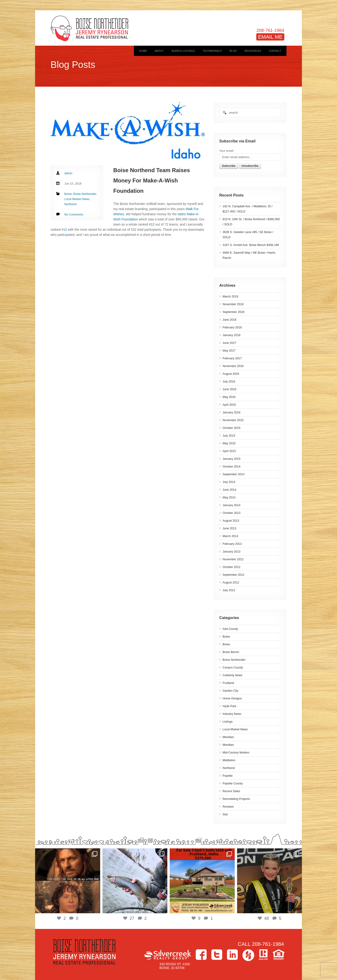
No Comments (74, 215)
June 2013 (229, 528)
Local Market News (235, 729)
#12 (152, 224)
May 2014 (229, 497)
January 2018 (231, 335)
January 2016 (231, 412)
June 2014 (229, 490)
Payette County (233, 783)
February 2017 (232, 358)
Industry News (232, 714)
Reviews (228, 807)
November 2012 (233, 559)
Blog (233, 51)
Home (143, 51)
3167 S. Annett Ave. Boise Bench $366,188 (251, 245)
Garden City (230, 691)
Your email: (227, 151)
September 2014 (233, 474)
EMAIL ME (270, 37)
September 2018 (233, 312)
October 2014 (231, 467)
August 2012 (231, 583)
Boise (226, 637)
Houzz (248, 955)
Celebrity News (233, 675)
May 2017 (229, 351)
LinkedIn (232, 955)
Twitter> (217, 955)
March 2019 (230, 297)
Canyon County (233, 668)
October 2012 (231, 567)
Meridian (228, 737)
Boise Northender (234, 660)
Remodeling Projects (236, 799)
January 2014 (231, 505)
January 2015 (231, 459)
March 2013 (230, 536)
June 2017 (229, 343)
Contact (275, 51)
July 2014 (229, 482)
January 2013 (231, 552)
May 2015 (229, 443)
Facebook (201, 955)
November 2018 (233, 304)
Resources (253, 51)
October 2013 (231, 513)
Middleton (229, 760)
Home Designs (232, 698)
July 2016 (229, 382)
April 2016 (229, 405)
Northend (229, 768)
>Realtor (264, 955)
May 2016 (229, 397)
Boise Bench (231, 652)
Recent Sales (231, 791)
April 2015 (229, 451)
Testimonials (212, 51)
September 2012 (233, 575)
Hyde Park (229, 706)
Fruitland (228, 683)
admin (68, 173)
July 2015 (229, 436)
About (159, 51)
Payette (228, 776)
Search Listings (183, 51)
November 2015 (233, 420)
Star (225, 814)
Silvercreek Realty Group (168, 954)
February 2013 (232, 544)
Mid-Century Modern (236, 753)
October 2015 (231, 428)
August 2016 (231, 374)
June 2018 (229, 320)
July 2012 (229, 590)
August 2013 (231, 521)
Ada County (230, 629)
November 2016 (233, 366)
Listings (228, 722)
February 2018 (232, 327)
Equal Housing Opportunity (279, 955)
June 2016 (229, 389)
